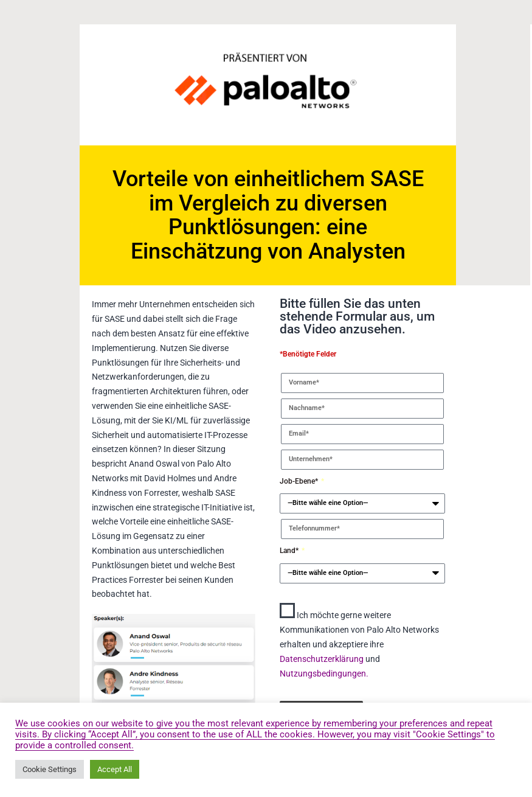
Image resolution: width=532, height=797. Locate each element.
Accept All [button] (115, 769)
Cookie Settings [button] (50, 769)
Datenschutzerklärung (323, 659)
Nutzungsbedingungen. (324, 673)
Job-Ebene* (300, 481)
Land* (290, 551)
